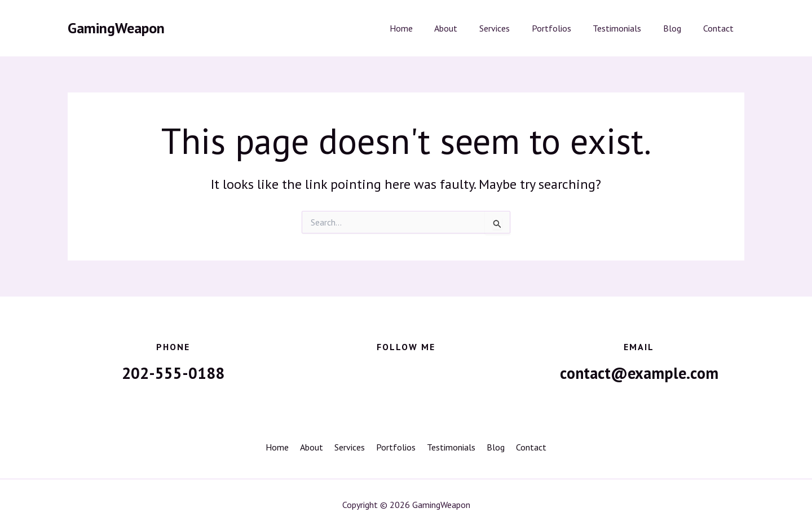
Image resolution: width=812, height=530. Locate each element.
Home (425, 28)
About (467, 28)
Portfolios (564, 28)
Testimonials (626, 28)
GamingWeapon (116, 28)
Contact (720, 28)
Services (511, 28)
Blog (678, 28)
